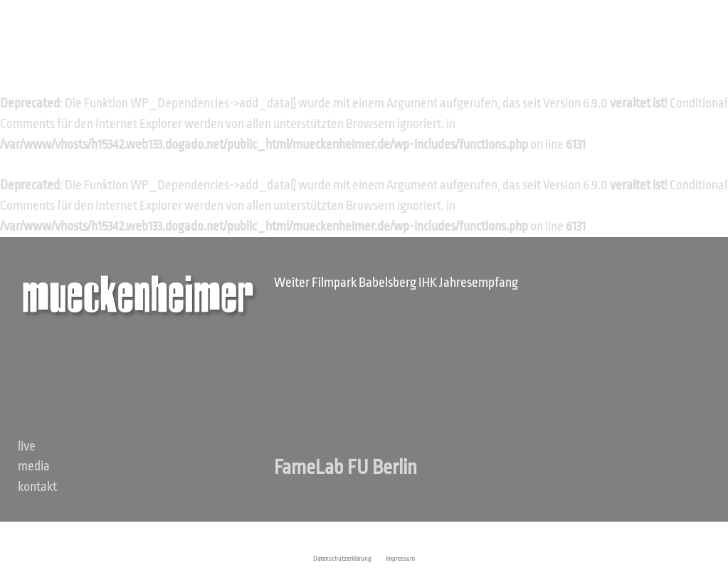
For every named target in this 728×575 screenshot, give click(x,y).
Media (34, 466)
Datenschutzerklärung (342, 559)
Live (27, 446)
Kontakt (37, 487)
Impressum (400, 559)
